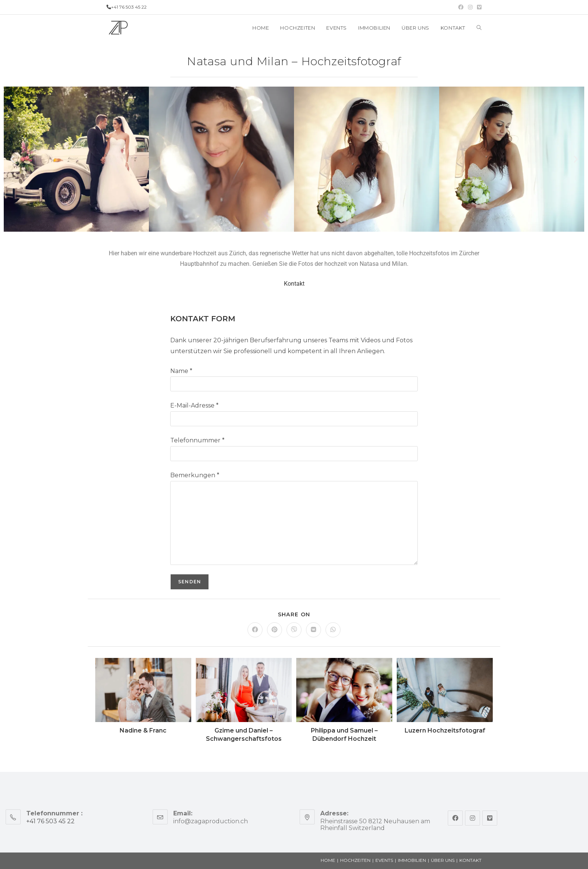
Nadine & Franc (143, 730)
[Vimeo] (490, 818)
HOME (328, 860)
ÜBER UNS (443, 860)
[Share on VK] (313, 630)
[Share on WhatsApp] (333, 630)
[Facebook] (455, 818)
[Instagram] (472, 818)
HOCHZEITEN (355, 860)
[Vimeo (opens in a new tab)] (478, 7)
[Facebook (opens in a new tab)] (461, 7)
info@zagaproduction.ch (211, 821)
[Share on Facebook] (255, 630)
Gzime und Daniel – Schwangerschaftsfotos (244, 735)
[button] (12, 159)
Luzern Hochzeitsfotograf (445, 730)
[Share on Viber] (294, 630)
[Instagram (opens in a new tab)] (470, 7)
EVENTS (384, 860)
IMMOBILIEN (412, 860)
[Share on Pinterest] (274, 630)
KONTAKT (470, 860)
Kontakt (294, 284)
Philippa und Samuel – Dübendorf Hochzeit (344, 735)
